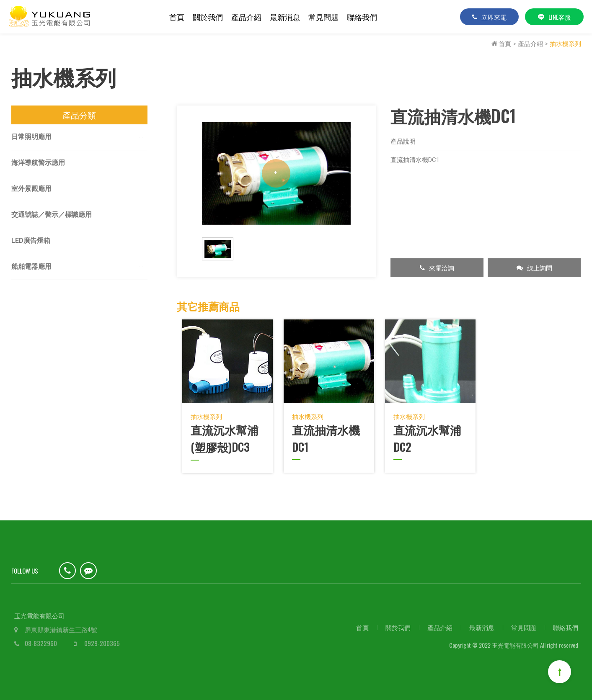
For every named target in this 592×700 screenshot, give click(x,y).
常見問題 (323, 17)
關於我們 (208, 17)
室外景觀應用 (79, 189)
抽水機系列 (565, 43)
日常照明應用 (79, 137)
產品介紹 (246, 17)
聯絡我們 (362, 17)
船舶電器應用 (79, 267)
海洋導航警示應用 (79, 163)
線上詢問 (534, 268)
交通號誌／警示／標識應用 (79, 215)
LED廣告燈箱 (31, 241)
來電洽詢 (437, 268)
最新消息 (285, 17)
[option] (276, 174)
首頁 (177, 17)
